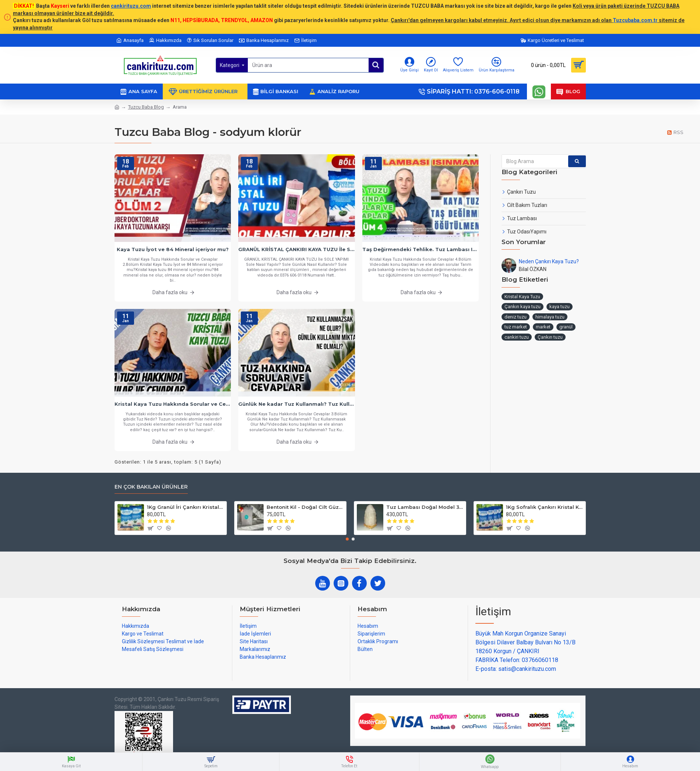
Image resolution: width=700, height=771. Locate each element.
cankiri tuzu (517, 337)
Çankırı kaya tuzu (523, 307)
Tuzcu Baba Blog (146, 107)
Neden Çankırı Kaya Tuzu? (549, 261)
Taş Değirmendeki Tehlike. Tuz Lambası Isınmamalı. (421, 249)
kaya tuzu (560, 307)
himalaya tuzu (550, 317)
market (543, 327)
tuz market (516, 327)
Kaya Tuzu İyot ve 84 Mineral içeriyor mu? (173, 249)
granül (566, 327)
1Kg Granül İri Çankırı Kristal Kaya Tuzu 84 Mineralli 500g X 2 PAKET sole (185, 507)
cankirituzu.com (131, 6)
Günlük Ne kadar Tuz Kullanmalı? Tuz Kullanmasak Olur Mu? (297, 404)
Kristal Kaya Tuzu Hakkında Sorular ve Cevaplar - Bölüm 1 (173, 404)
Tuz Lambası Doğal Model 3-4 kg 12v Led (425, 507)
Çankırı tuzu (550, 337)
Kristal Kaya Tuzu (522, 297)
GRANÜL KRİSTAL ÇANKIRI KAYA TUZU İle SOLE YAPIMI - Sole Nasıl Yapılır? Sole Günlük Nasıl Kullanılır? (297, 249)
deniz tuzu (516, 317)
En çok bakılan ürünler (151, 487)
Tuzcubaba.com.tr (635, 20)
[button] (347, 539)
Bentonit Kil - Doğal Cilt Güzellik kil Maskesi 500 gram (305, 507)
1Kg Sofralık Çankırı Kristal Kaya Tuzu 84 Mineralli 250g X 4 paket (544, 507)
